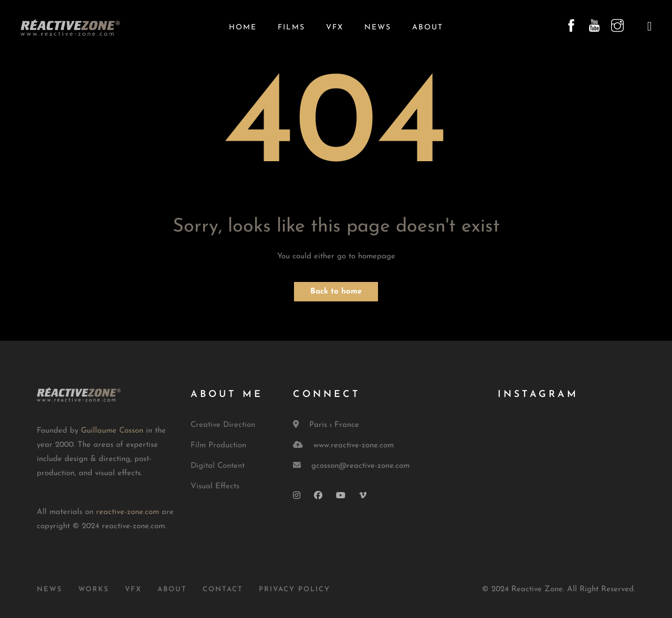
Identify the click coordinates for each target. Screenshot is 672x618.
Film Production (218, 446)
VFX (335, 28)
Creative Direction (223, 425)
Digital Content (218, 466)
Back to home (336, 292)
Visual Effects (215, 486)
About (428, 28)
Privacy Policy (295, 589)
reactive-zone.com (128, 512)
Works (94, 589)
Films (291, 28)
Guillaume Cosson (112, 431)
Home (243, 28)
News (378, 28)
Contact (223, 589)
